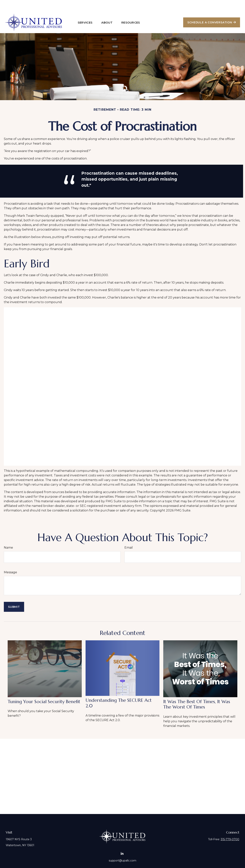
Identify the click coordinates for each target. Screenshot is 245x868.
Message (10, 561)
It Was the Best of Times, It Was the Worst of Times (197, 693)
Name (8, 536)
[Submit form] (14, 595)
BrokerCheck (165, 860)
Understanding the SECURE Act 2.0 (119, 692)
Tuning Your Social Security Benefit (44, 690)
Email (129, 536)
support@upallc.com (122, 849)
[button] (85, 11)
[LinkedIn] (122, 842)
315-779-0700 (230, 828)
